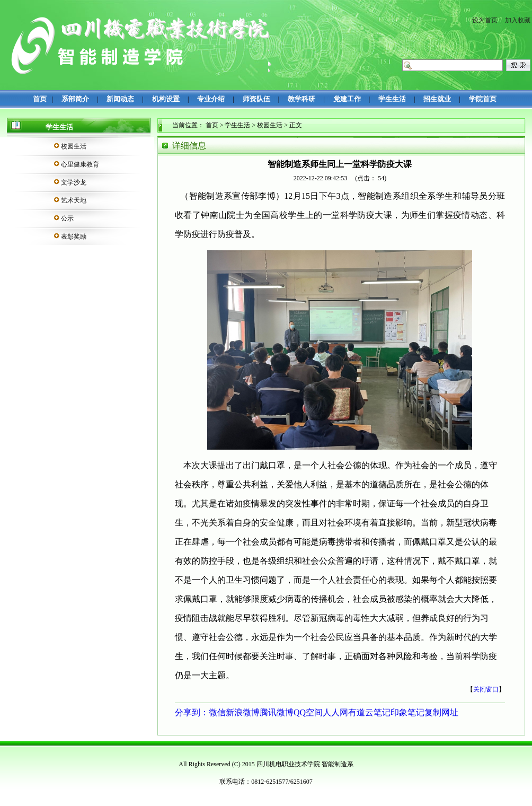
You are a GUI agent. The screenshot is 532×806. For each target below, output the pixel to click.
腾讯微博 (277, 712)
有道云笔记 (369, 712)
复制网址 (441, 712)
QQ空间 (308, 712)
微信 (217, 712)
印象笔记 (407, 712)
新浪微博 (243, 712)
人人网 (335, 712)
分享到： (192, 712)
